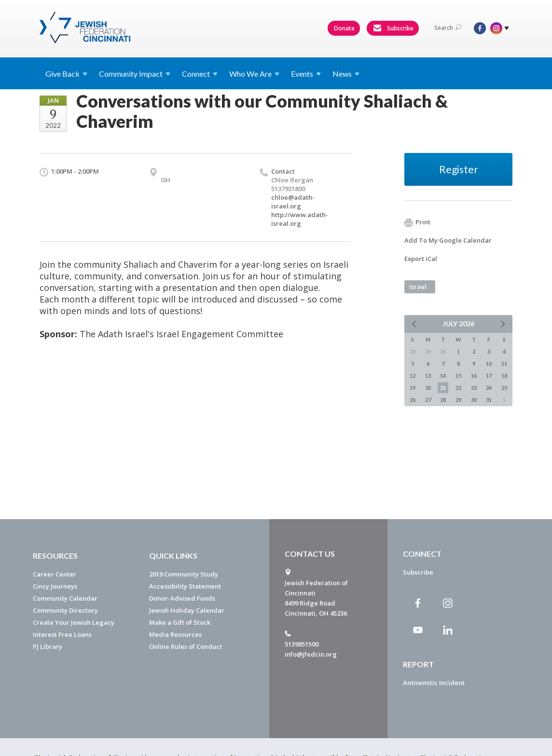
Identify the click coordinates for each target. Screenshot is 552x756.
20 (428, 388)
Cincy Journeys (55, 586)
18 (504, 376)
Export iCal (421, 259)
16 (474, 376)
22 (458, 388)
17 (489, 376)
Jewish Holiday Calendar (187, 610)
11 (504, 364)
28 (443, 400)
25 (504, 388)
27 (428, 400)
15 (458, 376)
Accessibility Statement (185, 586)
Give (66, 74)
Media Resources (175, 634)
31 (489, 400)
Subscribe (393, 28)
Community (135, 74)
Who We (254, 74)
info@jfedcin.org (311, 654)
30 (474, 400)
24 (489, 388)
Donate (344, 28)
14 (443, 376)
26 (413, 400)
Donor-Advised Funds (182, 598)
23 (474, 388)
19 (413, 388)
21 (443, 388)
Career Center (55, 574)
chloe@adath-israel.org (293, 202)
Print (417, 222)
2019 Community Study (184, 574)
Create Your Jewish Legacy (74, 622)
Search (448, 28)
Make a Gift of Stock (180, 622)
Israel (418, 287)
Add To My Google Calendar (448, 240)
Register (459, 169)
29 (458, 400)
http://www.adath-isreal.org (300, 219)
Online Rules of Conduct (186, 646)
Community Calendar (65, 598)
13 (428, 376)
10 (489, 364)
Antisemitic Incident (434, 683)
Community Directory (65, 610)
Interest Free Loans (62, 634)
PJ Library (48, 646)
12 (413, 376)
